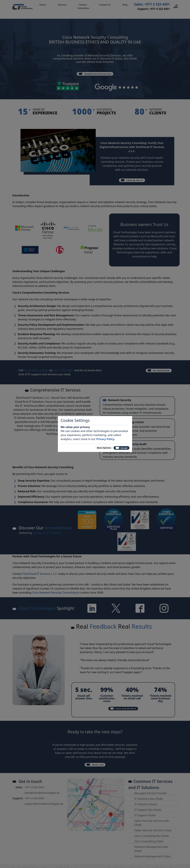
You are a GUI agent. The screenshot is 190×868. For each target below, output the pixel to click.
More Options (96, 448)
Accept (119, 448)
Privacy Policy (105, 437)
